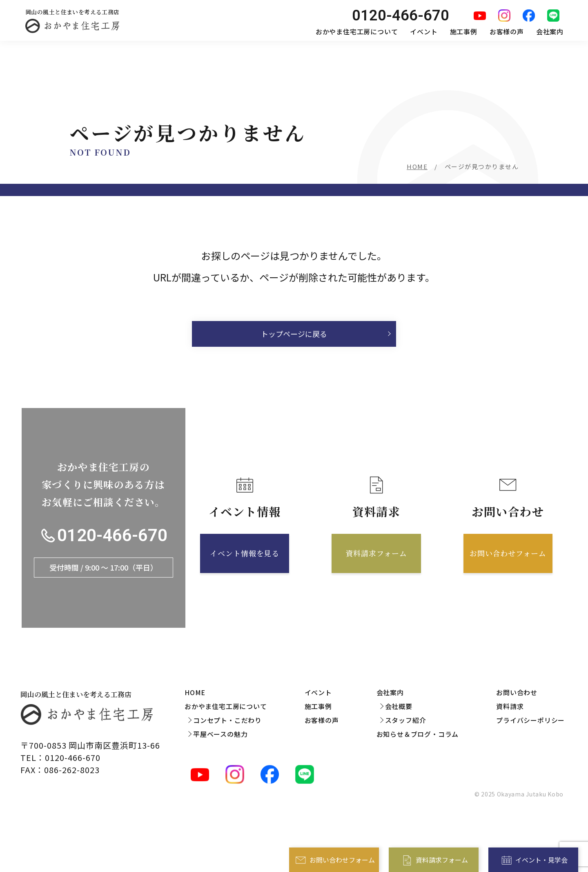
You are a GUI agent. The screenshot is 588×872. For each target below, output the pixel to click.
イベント (424, 31)
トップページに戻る (294, 334)
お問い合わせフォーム (342, 860)
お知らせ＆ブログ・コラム (418, 734)
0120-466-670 (112, 535)
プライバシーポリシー (530, 720)
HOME (417, 166)
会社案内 (550, 31)
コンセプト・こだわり (227, 720)
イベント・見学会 (541, 860)
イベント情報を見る (245, 553)
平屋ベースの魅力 (220, 734)
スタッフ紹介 (406, 720)
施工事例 (464, 31)
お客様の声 (507, 31)
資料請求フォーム (442, 860)
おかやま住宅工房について (357, 31)
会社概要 (399, 706)
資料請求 (510, 706)
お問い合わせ (517, 692)
